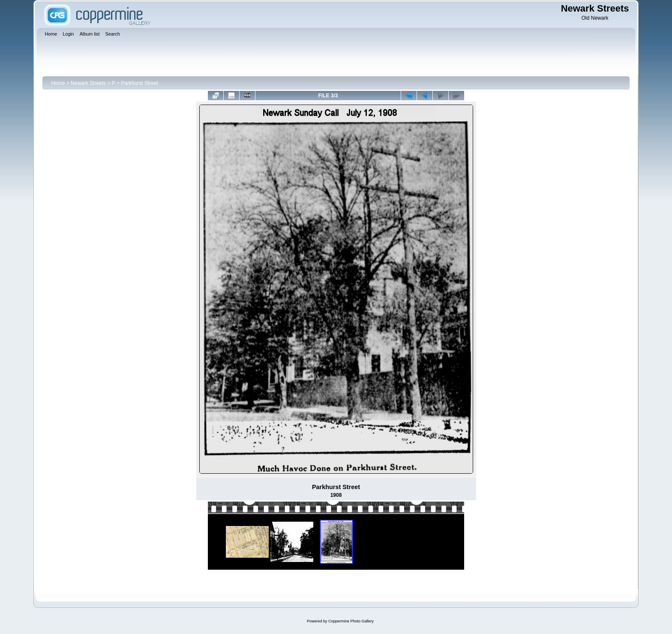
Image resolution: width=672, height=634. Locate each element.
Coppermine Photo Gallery (351, 621)
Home (58, 83)
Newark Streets (88, 83)
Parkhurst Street (139, 83)
